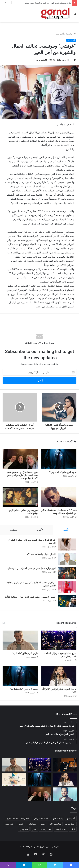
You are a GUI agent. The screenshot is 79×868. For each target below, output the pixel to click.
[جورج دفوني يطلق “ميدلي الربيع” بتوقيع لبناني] (20, 497)
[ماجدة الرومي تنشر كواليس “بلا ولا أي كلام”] (59, 676)
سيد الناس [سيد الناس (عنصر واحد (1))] (32, 824)
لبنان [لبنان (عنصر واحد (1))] (73, 829)
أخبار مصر (60, 34)
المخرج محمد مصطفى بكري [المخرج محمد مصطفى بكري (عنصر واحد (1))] (18, 818)
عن (48, 847)
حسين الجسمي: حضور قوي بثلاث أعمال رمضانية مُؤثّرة (30, 597)
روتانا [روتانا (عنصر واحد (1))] (43, 824)
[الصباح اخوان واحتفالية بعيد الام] (67, 559)
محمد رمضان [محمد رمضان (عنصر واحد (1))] (46, 829)
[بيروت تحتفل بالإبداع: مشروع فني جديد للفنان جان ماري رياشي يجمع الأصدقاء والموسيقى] (20, 459)
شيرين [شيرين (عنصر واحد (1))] (21, 824)
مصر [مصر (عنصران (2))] (34, 829)
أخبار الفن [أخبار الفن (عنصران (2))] (71, 818)
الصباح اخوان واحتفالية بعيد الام (41, 554)
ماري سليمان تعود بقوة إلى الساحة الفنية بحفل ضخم (48, 3)
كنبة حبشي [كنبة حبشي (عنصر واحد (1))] (9, 824)
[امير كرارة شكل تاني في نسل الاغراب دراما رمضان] (67, 573)
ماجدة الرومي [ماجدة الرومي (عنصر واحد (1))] (61, 829)
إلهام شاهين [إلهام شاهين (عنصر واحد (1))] (58, 818)
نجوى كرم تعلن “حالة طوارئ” (63, 472)
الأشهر (66, 530)
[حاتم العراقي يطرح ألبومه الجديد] (65, 794)
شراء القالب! (26, 847)
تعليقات (13, 530)
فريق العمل (39, 847)
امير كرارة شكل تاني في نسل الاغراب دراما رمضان (31, 568)
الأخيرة (40, 530)
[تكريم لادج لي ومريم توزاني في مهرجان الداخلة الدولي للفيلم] (14, 779)
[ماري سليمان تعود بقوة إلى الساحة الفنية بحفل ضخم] (59, 641)
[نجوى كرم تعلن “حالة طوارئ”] (59, 459)
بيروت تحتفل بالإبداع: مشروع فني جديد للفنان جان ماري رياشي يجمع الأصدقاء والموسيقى (22, 475)
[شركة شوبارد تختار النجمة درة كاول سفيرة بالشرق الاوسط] (67, 544)
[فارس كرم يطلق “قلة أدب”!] (20, 641)
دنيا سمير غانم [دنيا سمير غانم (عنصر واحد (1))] (55, 824)
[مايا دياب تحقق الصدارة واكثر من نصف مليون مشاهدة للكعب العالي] (67, 587)
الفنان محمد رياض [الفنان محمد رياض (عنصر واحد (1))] (41, 818)
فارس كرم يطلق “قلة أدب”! (25, 653)
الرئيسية (71, 34)
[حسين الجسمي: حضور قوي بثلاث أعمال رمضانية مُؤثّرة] (67, 601)
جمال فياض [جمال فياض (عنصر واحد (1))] (70, 824)
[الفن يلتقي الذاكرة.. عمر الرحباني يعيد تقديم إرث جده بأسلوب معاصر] (65, 765)
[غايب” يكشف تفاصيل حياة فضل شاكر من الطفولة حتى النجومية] (59, 497)
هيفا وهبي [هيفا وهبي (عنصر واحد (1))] (24, 829)
